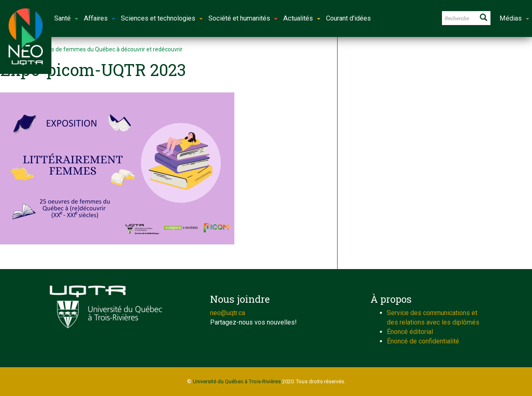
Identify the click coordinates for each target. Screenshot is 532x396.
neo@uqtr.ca (228, 313)
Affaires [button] (99, 18)
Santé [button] (66, 18)
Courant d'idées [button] (348, 18)
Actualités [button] (302, 18)
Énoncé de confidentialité (423, 341)
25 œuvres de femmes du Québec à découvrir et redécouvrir (105, 49)
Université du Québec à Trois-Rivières (237, 381)
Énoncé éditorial (410, 332)
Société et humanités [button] (243, 18)
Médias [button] (514, 18)
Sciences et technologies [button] (162, 18)
